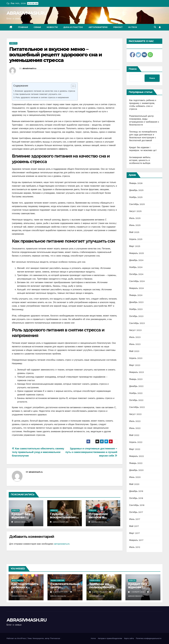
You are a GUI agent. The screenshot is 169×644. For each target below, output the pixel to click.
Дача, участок (17, 580)
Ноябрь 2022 (136, 393)
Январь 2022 (136, 463)
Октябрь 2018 (136, 498)
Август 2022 (135, 414)
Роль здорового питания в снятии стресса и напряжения (42, 97)
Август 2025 (135, 211)
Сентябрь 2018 (137, 505)
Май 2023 (134, 351)
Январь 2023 (136, 379)
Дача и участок (73, 27)
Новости (52, 27)
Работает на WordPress (17, 638)
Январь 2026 (136, 183)
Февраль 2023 (137, 372)
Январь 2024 (136, 295)
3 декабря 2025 (100, 592)
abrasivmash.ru (29, 68)
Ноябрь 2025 (136, 197)
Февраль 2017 (136, 540)
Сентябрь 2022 (137, 407)
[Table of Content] (73, 86)
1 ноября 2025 (138, 592)
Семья (37, 27)
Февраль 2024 (137, 288)
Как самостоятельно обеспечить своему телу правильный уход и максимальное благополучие (38, 452)
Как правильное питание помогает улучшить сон (38, 94)
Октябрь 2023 (136, 316)
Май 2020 (134, 484)
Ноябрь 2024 (136, 267)
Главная (23, 27)
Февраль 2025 (137, 253)
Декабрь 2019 (136, 491)
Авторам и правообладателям (110, 638)
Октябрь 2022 (136, 400)
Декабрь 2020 (136, 470)
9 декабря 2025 (61, 592)
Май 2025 (134, 232)
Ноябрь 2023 (136, 309)
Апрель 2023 (136, 358)
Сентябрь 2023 (137, 323)
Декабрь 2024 (136, 260)
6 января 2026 (21, 592)
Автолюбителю (98, 27)
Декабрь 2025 (136, 190)
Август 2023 (135, 330)
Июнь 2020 (135, 477)
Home (93, 638)
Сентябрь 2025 (137, 204)
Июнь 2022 (135, 428)
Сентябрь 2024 (137, 281)
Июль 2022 (135, 421)
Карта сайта (129, 638)
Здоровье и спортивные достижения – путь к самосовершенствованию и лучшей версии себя (91, 452)
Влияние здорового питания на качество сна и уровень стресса (45, 91)
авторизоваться (62, 544)
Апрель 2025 (136, 239)
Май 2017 (134, 526)
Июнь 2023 (135, 344)
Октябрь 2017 (136, 512)
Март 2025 (135, 246)
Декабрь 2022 (136, 386)
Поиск (133, 69)
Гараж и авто (95, 580)
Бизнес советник (58, 580)
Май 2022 (134, 435)
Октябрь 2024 (136, 274)
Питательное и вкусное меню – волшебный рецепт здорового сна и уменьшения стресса (56, 55)
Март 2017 (135, 533)
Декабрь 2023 (136, 302)
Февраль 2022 (137, 456)
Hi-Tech (133, 27)
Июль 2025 (135, 218)
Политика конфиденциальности (149, 638)
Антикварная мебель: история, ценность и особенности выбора (140, 160)
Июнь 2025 (135, 225)
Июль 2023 (135, 337)
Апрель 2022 (136, 442)
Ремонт (118, 27)
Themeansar (55, 638)
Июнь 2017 (135, 519)
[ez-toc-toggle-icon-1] (72, 87)
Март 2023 (135, 365)
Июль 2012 (135, 547)
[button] (155, 27)
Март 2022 (135, 449)
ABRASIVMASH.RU (27, 13)
